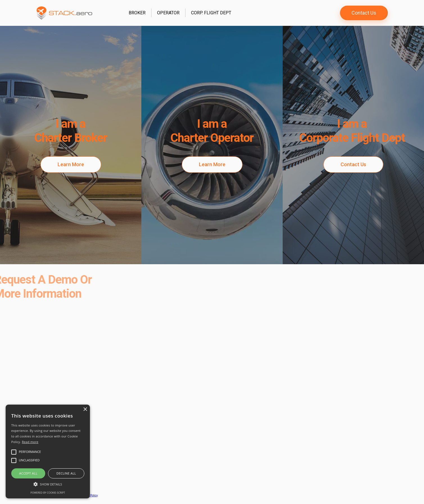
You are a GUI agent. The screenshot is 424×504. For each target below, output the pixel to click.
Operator (168, 13)
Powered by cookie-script (48, 493)
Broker (137, 13)
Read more (30, 442)
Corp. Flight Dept (211, 13)
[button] (48, 484)
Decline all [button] (66, 473)
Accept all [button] (28, 473)
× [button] (85, 410)
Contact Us (364, 13)
